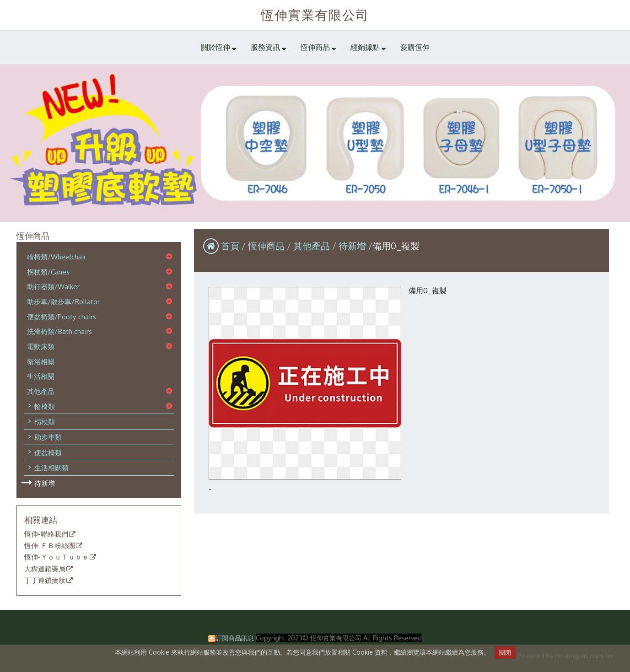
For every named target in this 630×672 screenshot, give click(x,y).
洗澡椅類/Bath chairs (59, 331)
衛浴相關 (41, 361)
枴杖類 (45, 421)
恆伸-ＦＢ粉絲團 (50, 546)
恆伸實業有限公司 (315, 15)
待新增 (45, 483)
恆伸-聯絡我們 (46, 534)
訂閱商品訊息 (235, 638)
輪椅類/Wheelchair (57, 257)
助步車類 (48, 437)
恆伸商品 (267, 246)
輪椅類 (45, 406)
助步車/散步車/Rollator (63, 301)
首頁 (230, 246)
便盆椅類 (48, 452)
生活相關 (41, 376)
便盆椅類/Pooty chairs (62, 317)
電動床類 (41, 346)
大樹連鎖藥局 (45, 569)
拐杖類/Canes (48, 272)
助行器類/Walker (53, 286)
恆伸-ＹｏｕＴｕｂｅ (57, 557)
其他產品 (41, 391)
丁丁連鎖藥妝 (45, 581)
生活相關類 (51, 468)
